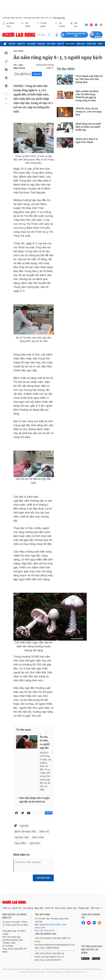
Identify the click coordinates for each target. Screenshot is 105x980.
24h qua (74, 25)
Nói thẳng (26, 25)
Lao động (31, 44)
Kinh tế (61, 44)
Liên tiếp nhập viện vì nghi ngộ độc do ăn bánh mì (34, 800)
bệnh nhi (44, 831)
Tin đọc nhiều (66, 69)
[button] (6, 94)
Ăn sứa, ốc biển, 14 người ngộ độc (45, 742)
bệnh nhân (38, 837)
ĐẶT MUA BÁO (59, 18)
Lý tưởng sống (8, 25)
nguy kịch (35, 843)
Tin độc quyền (42, 25)
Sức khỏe (70, 44)
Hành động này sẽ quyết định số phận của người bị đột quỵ (88, 127)
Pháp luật (91, 44)
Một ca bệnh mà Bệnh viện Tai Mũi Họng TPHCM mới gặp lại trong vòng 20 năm (87, 96)
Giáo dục (81, 44)
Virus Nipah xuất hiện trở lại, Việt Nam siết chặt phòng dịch (89, 79)
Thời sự (12, 44)
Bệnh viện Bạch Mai (25, 831)
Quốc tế (21, 44)
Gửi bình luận (43, 878)
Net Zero (51, 44)
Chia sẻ (37, 74)
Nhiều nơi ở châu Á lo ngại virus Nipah (87, 141)
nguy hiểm (20, 843)
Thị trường (60, 25)
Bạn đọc (41, 44)
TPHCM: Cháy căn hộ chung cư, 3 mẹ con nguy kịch (89, 112)
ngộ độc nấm (22, 837)
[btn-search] (49, 35)
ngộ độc (24, 826)
